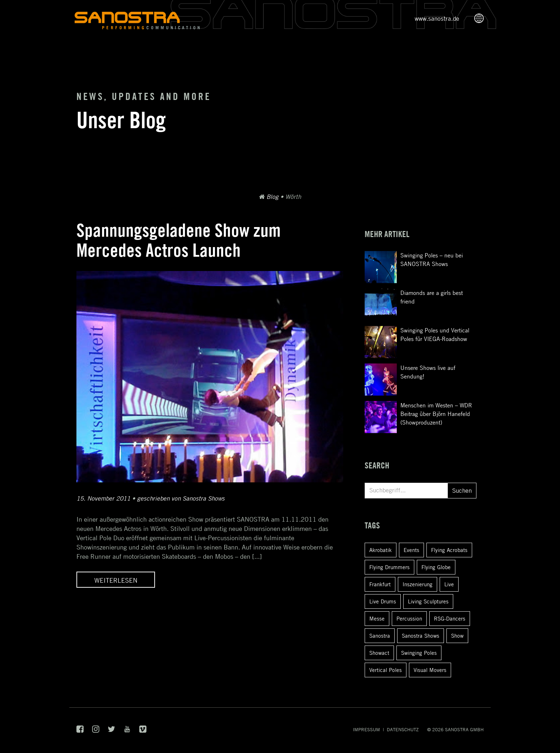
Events (411, 550)
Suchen (462, 491)
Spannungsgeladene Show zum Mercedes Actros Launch (179, 240)
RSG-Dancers (450, 618)
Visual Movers (430, 670)
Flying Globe (436, 567)
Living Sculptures (428, 601)
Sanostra (380, 636)
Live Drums (383, 601)
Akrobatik (381, 550)
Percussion (409, 618)
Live (449, 584)
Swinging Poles (419, 653)
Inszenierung (417, 584)
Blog (272, 197)
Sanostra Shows (421, 636)
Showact (379, 653)
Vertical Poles (386, 670)
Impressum (366, 729)
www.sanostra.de (437, 19)
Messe (377, 618)
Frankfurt (380, 584)
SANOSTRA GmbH (464, 729)
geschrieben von (181, 498)
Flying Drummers (389, 567)
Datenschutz (403, 729)
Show (457, 636)
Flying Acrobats (449, 550)
